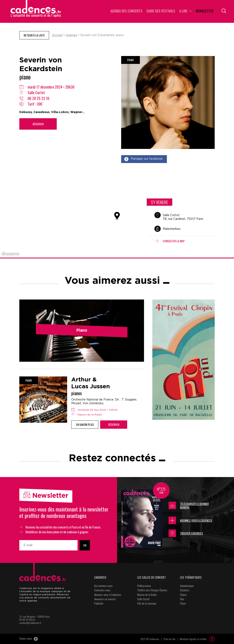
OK (85, 545)
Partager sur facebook (143, 159)
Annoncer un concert (105, 599)
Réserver (38, 124)
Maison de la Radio (147, 595)
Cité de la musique (147, 603)
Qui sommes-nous (103, 586)
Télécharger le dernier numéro (189, 506)
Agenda (71, 35)
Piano (183, 603)
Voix (182, 599)
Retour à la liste (34, 35)
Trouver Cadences (186, 533)
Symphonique (187, 586)
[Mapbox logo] (10, 254)
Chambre (185, 590)
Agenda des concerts (126, 11)
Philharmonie (144, 586)
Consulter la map (169, 241)
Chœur (183, 595)
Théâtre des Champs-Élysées (152, 590)
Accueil (57, 35)
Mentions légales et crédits (193, 639)
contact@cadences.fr (30, 623)
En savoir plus (85, 424)
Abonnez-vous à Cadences (190, 520)
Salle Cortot (143, 599)
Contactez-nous (102, 590)
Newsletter (205, 11)
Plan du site (169, 639)
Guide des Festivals (161, 11)
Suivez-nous (29, 639)
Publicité (99, 603)
